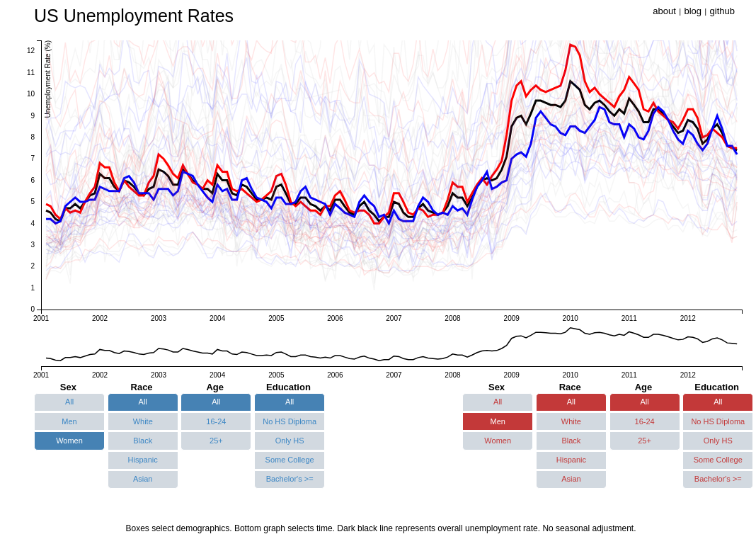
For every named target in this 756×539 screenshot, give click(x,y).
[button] (69, 402)
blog (693, 11)
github (722, 11)
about (664, 11)
